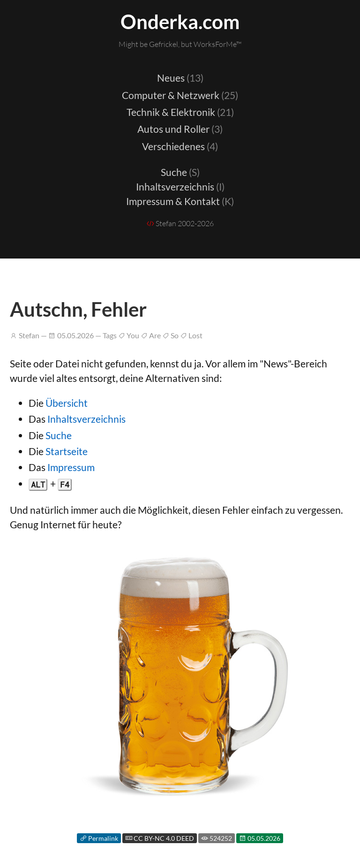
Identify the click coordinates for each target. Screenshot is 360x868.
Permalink (99, 838)
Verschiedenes (180, 146)
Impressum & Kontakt (180, 201)
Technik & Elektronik (180, 112)
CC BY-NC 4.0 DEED (160, 838)
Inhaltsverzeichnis (180, 187)
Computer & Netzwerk (180, 95)
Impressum (71, 467)
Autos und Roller (180, 129)
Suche (180, 172)
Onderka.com (180, 22)
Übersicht (67, 403)
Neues (180, 78)
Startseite (67, 451)
